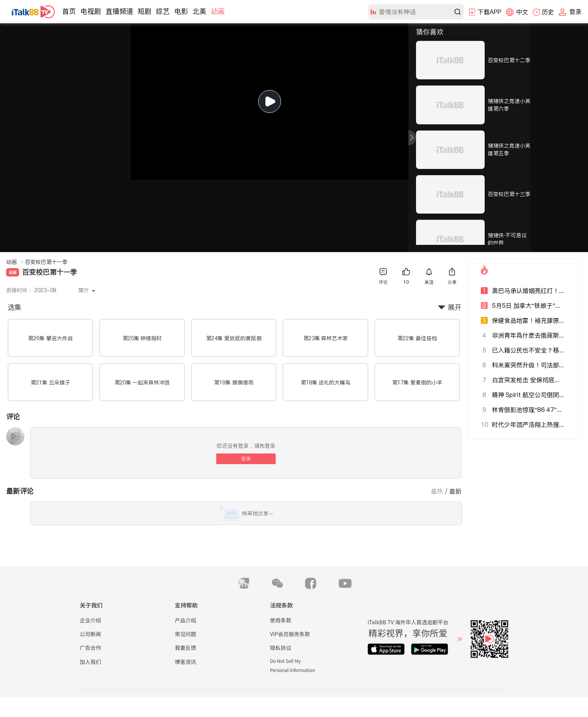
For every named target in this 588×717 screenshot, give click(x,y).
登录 (246, 459)
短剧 (145, 11)
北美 (199, 11)
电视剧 (91, 11)
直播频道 (119, 11)
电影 (181, 11)
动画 (218, 11)
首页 (69, 11)
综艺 (163, 11)
